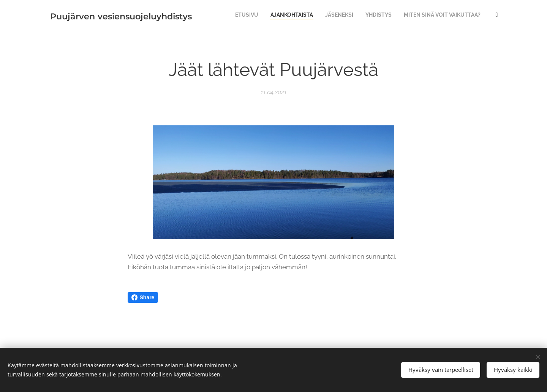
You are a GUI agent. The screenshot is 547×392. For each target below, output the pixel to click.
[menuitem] (333, 16)
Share (143, 297)
